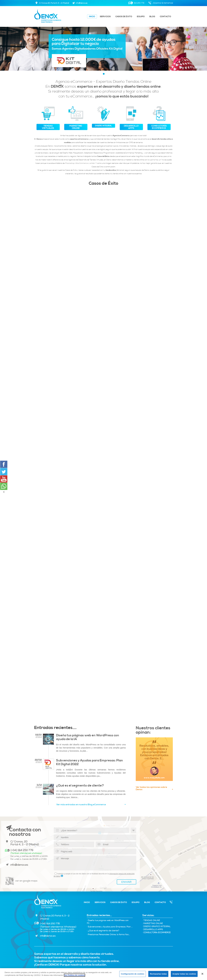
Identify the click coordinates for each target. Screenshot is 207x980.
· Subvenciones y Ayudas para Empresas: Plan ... (110, 927)
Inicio (92, 17)
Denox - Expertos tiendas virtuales (48, 901)
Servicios (105, 17)
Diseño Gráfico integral (156, 927)
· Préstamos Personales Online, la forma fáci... (108, 935)
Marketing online (153, 924)
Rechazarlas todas (158, 974)
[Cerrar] (202, 974)
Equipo (141, 17)
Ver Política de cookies (75, 975)
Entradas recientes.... (55, 728)
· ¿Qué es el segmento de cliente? (103, 931)
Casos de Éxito (103, 183)
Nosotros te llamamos (171, 902)
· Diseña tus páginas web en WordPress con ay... (108, 922)
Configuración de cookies (133, 974)
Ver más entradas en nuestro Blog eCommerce (91, 805)
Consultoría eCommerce (157, 933)
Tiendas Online (151, 921)
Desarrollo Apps (153, 930)
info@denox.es (48, 936)
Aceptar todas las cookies (184, 974)
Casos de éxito (124, 17)
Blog (152, 17)
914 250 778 (139, 3)
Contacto (165, 17)
